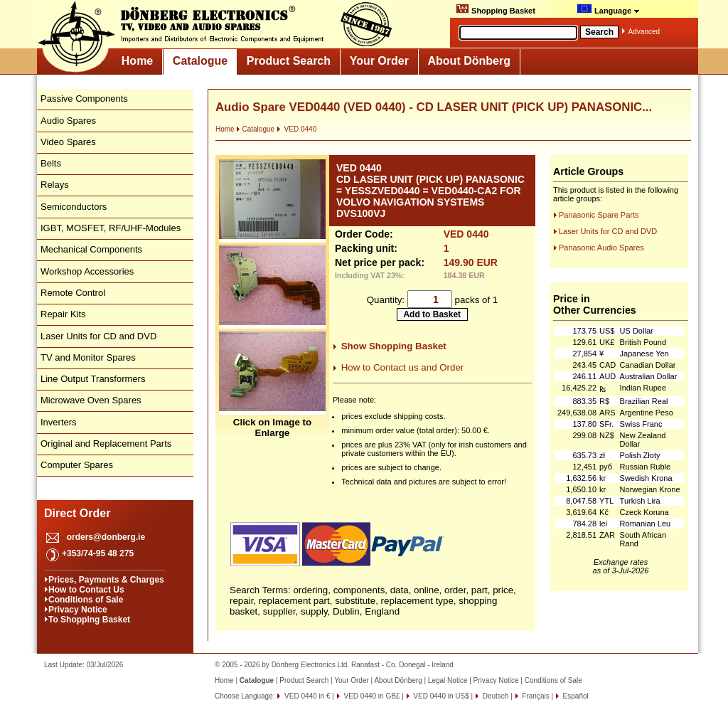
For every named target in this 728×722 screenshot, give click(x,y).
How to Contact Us (86, 590)
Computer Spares (77, 465)
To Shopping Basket (89, 620)
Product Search (289, 61)
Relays (55, 185)
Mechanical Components (91, 249)
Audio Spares (68, 121)
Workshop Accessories (87, 271)
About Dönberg (469, 61)
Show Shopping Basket (394, 346)
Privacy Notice (78, 610)
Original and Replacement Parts (106, 444)
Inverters (59, 422)
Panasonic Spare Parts (599, 215)
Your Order (379, 61)
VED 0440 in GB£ (371, 696)
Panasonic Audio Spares (601, 248)
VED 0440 (296, 129)
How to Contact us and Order (403, 367)
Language (608, 9)
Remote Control (73, 293)
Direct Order (77, 513)
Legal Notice (448, 680)
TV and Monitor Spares (88, 357)
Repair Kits (63, 314)
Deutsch (494, 696)
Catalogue (200, 61)
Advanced (644, 32)
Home (137, 61)
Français (535, 696)
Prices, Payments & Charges (106, 580)
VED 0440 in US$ (440, 696)
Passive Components (84, 99)
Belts (51, 163)
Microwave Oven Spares (91, 400)
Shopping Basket (496, 9)
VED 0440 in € (306, 696)
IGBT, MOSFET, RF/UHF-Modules (111, 228)
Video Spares (68, 142)
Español (575, 696)
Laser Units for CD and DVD (98, 336)
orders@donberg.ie (106, 537)
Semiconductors (74, 207)
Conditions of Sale (86, 600)
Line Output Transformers (93, 379)
